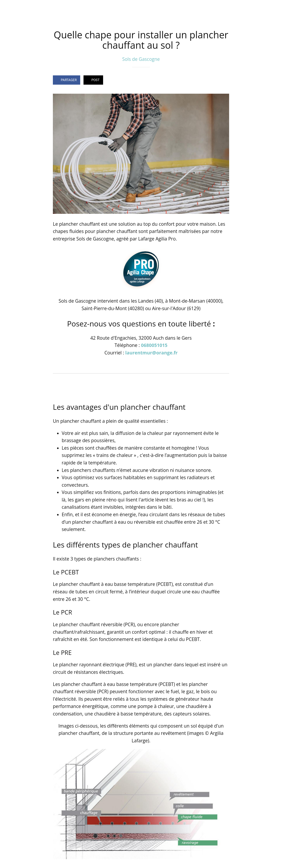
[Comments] (224, 80)
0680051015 (154, 345)
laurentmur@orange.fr (152, 353)
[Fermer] (7, 7)
